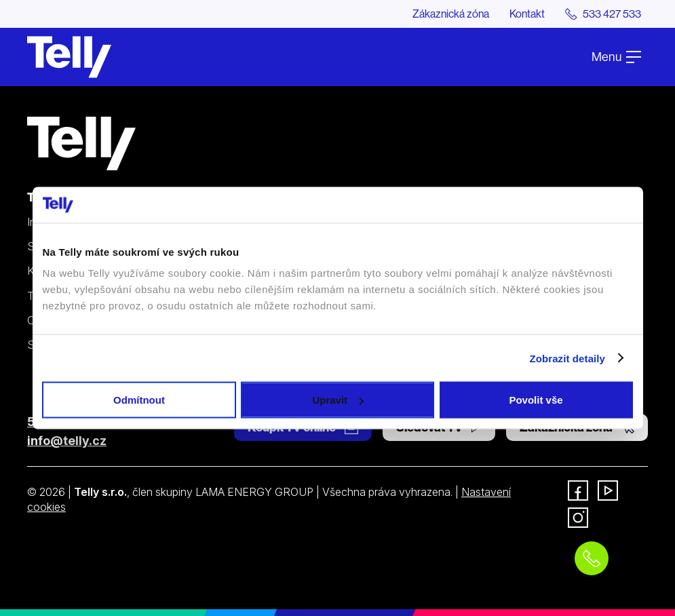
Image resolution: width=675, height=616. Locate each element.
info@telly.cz (67, 441)
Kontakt (527, 14)
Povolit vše (536, 400)
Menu (616, 57)
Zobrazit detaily (567, 358)
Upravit (338, 400)
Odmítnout (139, 400)
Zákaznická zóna (451, 14)
